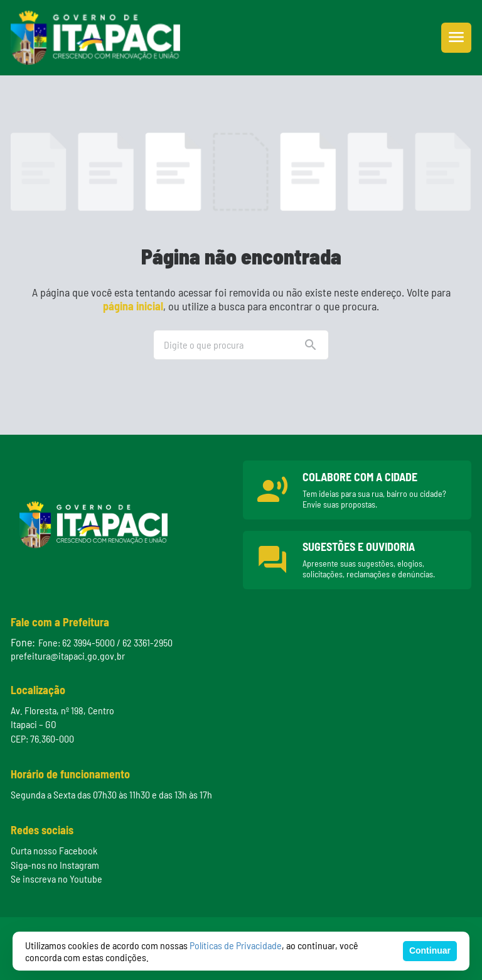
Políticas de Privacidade (236, 945)
